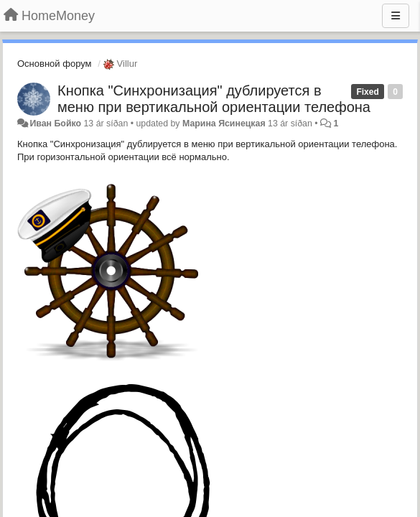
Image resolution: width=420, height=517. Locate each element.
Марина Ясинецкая (224, 124)
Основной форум (55, 64)
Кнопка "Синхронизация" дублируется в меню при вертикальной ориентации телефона (214, 99)
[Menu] (396, 16)
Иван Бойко (55, 124)
